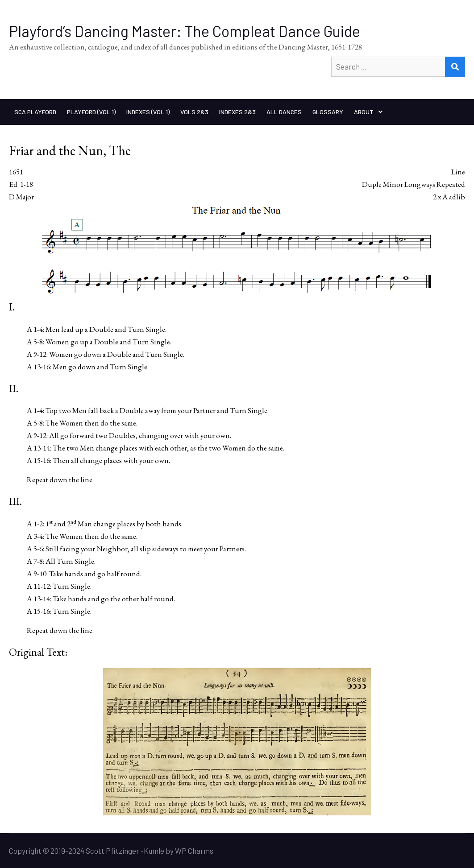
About (364, 112)
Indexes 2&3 (237, 112)
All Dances (284, 112)
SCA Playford (35, 112)
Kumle (154, 851)
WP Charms (194, 851)
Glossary (328, 112)
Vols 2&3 (194, 112)
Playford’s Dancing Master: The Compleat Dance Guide (185, 31)
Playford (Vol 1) (91, 112)
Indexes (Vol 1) (148, 112)
